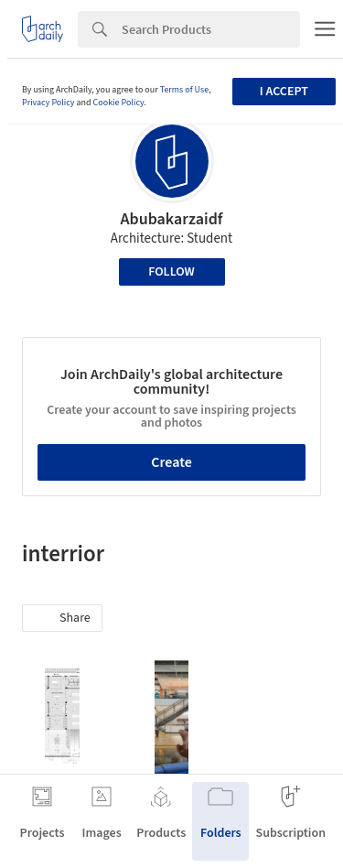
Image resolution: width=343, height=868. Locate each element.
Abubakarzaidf (171, 219)
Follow (171, 272)
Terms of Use (185, 90)
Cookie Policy (119, 103)
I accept (284, 92)
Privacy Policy (48, 103)
